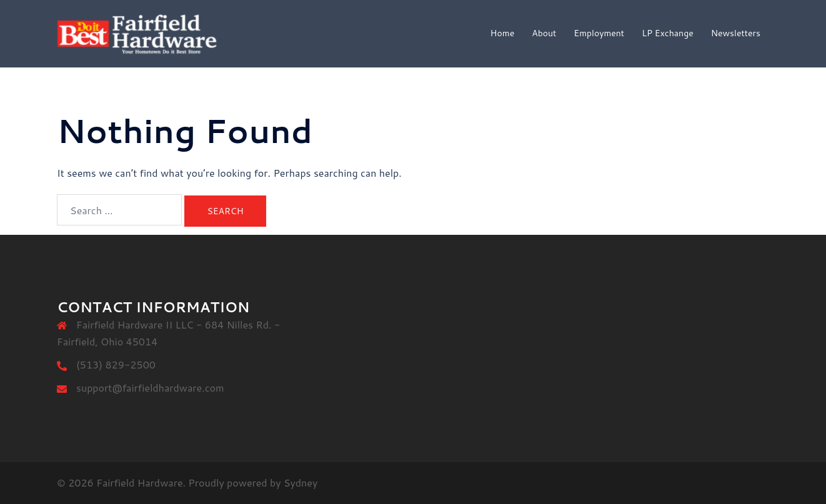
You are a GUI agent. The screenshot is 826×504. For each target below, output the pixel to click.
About (544, 33)
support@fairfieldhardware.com (150, 388)
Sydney (301, 482)
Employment (599, 33)
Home (503, 33)
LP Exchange (668, 33)
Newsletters (736, 33)
